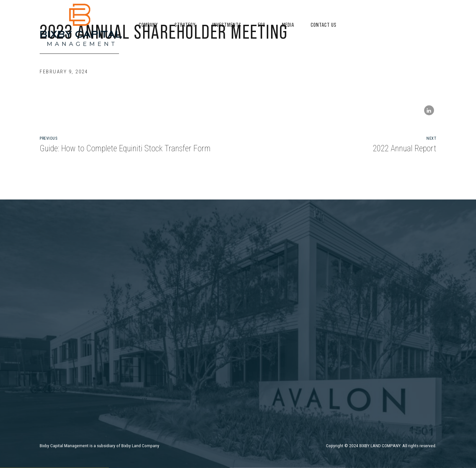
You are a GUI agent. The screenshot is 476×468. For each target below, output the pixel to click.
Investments (227, 25)
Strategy (185, 25)
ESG (262, 25)
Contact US (324, 25)
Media (288, 25)
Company (148, 25)
